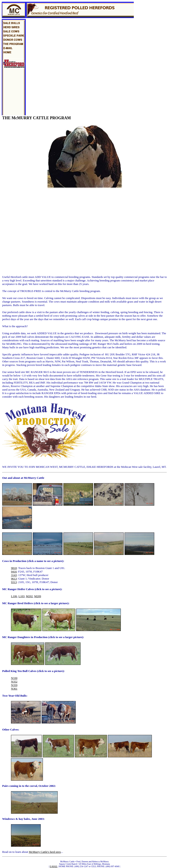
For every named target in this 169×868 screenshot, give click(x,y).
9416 (14, 572)
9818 (14, 568)
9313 (14, 582)
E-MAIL (54, 866)
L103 (21, 596)
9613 (14, 579)
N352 (14, 682)
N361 (14, 689)
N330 (14, 678)
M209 (38, 596)
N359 (14, 685)
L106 (14, 596)
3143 (14, 575)
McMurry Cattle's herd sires (45, 852)
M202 (29, 596)
